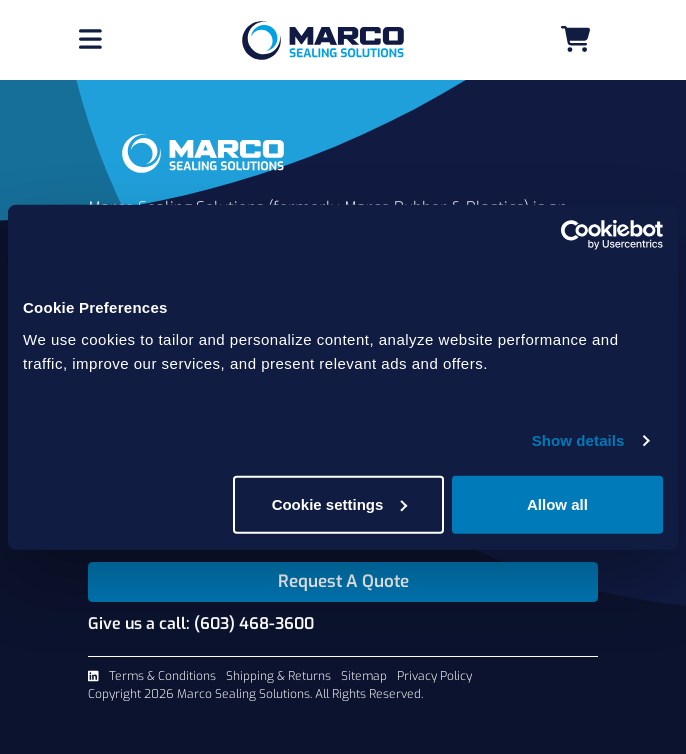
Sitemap (364, 676)
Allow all (557, 503)
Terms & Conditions (162, 676)
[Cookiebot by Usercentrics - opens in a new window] (575, 235)
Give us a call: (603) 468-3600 (201, 623)
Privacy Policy (434, 676)
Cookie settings (340, 503)
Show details (578, 440)
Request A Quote (343, 581)
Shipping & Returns (278, 676)
